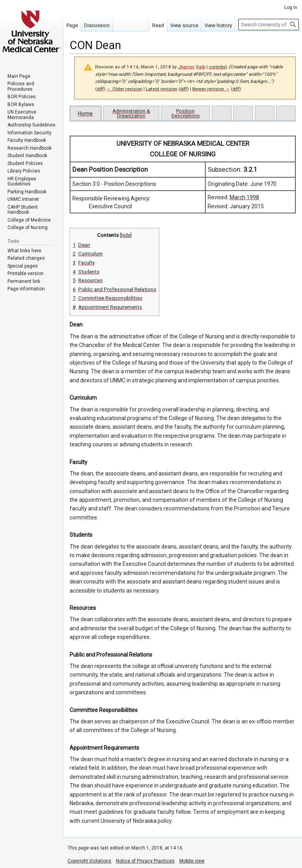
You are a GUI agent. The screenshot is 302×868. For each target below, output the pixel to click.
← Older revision (124, 89)
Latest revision (162, 89)
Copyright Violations (89, 861)
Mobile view (192, 861)
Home (85, 114)
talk (201, 67)
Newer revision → (211, 89)
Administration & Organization (131, 113)
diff (100, 89)
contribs (217, 67)
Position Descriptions (186, 113)
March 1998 (244, 197)
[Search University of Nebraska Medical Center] (269, 25)
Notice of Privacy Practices (145, 861)
